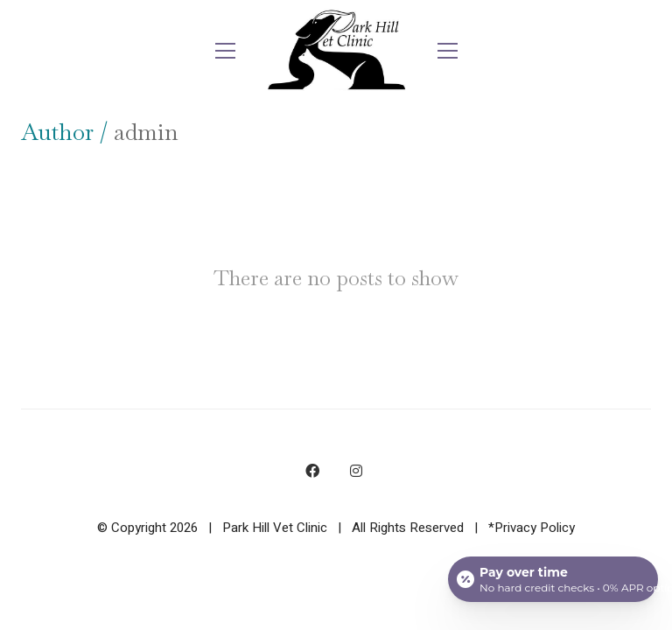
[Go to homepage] (336, 51)
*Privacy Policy (532, 528)
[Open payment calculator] (553, 579)
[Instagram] (356, 471)
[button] (225, 51)
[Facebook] (312, 471)
